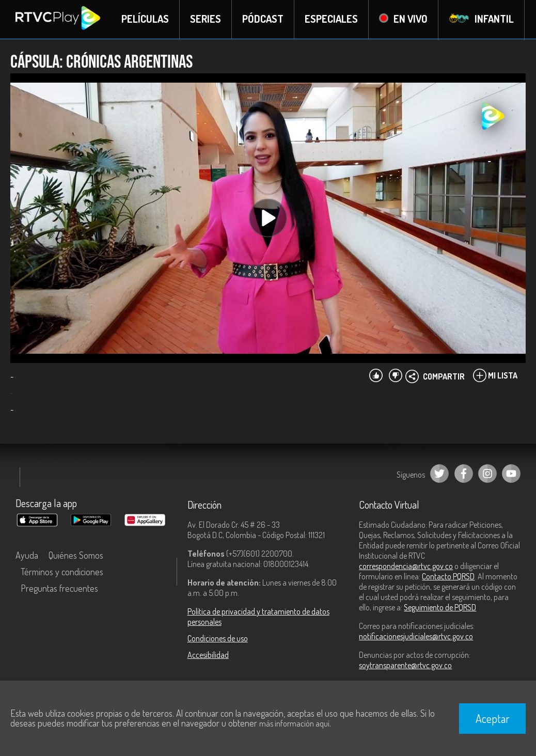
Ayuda (27, 556)
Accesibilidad (208, 656)
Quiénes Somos (76, 556)
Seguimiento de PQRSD (440, 608)
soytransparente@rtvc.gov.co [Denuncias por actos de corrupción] (405, 666)
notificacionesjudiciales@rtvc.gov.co (416, 637)
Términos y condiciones (62, 573)
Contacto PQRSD (448, 577)
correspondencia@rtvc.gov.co (406, 567)
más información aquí (294, 723)
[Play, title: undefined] (268, 219)
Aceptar (493, 718)
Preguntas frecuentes (59, 589)
